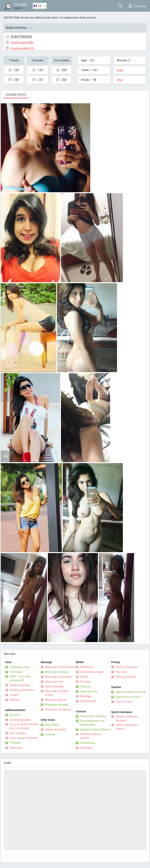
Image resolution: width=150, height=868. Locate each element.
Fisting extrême (126, 677)
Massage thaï (54, 682)
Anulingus (16, 748)
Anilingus (86, 748)
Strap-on (86, 686)
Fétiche (15, 700)
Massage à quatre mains (57, 693)
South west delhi (31, 18)
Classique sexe (20, 667)
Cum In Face (124, 702)
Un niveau (16, 672)
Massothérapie (55, 686)
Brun (120, 80)
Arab (120, 70)
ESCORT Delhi (12, 18)
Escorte (15, 715)
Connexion (138, 6)
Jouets (14, 695)
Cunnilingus (88, 743)
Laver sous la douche (24, 738)
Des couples (18, 733)
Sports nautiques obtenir (127, 727)
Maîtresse (87, 667)
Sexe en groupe (20, 685)
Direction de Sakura (58, 709)
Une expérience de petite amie (92, 723)
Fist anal (121, 672)
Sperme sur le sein (128, 697)
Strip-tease (52, 725)
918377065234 (21, 37)
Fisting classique (127, 667)
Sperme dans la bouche (131, 692)
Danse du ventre (56, 730)
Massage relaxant (57, 705)
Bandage (86, 696)
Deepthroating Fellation (96, 730)
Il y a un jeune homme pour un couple (24, 726)
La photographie (20, 720)
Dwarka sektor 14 (52, 18)
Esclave (85, 682)
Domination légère (92, 672)
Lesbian (50, 734)
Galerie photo (16, 95)
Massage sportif (56, 700)
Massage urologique (58, 677)
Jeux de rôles (89, 691)
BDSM (84, 677)
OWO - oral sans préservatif (20, 678)
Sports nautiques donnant (127, 718)
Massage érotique (57, 672)
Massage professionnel (60, 667)
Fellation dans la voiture (91, 736)
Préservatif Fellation (93, 716)
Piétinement (88, 701)
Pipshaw (15, 743)
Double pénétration (22, 690)
